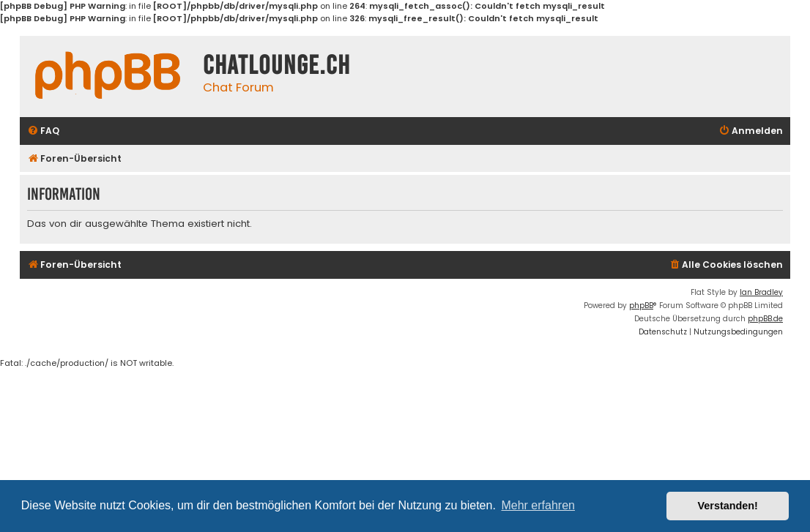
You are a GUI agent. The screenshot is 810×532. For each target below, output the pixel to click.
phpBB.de (765, 319)
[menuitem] (43, 131)
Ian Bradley (761, 292)
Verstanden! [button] (728, 506)
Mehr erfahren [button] (538, 505)
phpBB (641, 306)
